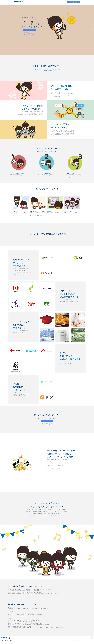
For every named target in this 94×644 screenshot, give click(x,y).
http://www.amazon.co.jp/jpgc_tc (27, 273)
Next (92, 30)
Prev (2, 30)
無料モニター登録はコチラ (73, 2)
